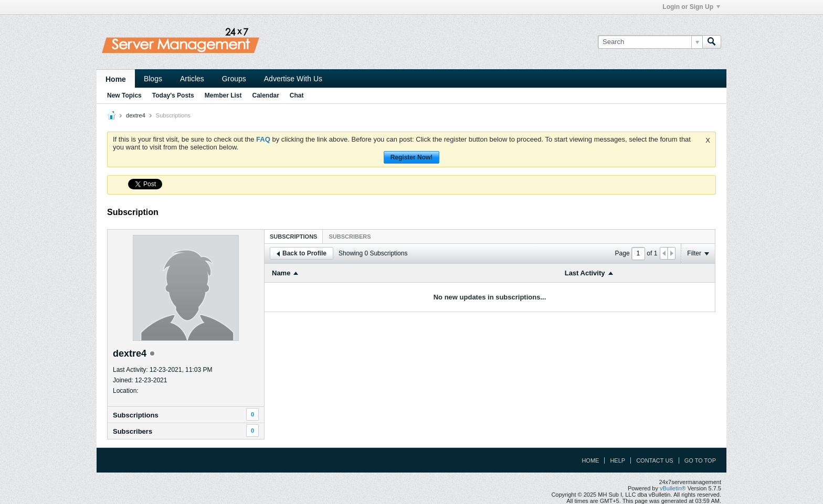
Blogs (153, 79)
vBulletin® (673, 488)
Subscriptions (136, 415)
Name (281, 273)
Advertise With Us (293, 79)
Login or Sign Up (691, 7)
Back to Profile (302, 253)
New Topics (124, 95)
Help (618, 460)
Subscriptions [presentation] (293, 237)
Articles (192, 79)
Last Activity (585, 273)
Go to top (700, 460)
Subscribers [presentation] (350, 237)
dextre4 (136, 115)
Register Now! (412, 157)
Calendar (265, 95)
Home (116, 79)
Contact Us (655, 460)
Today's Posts (173, 95)
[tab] (293, 236)
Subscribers (133, 431)
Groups (234, 79)
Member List (223, 95)
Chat (297, 95)
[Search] (650, 42)
